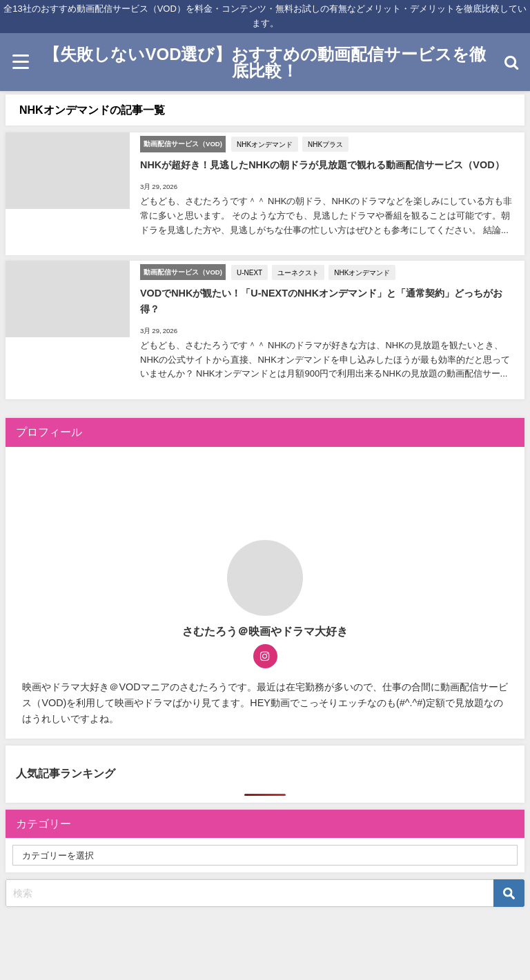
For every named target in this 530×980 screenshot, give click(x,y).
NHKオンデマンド (265, 144)
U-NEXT (249, 272)
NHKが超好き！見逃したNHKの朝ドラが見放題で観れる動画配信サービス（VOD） (322, 165)
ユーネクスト (298, 272)
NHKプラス (325, 144)
